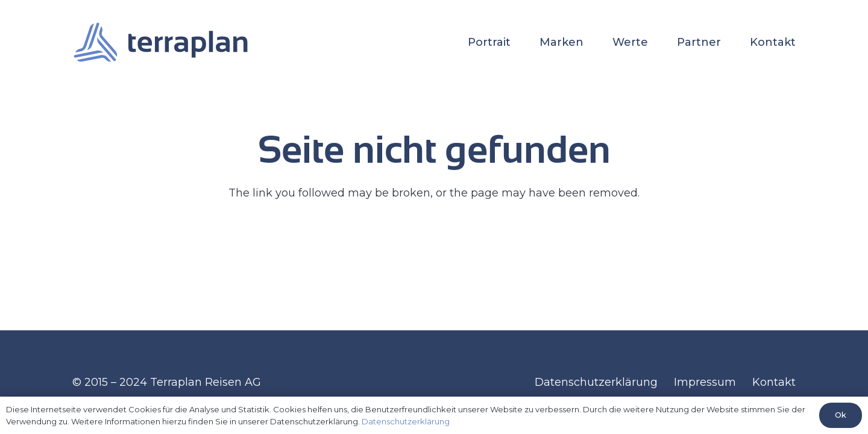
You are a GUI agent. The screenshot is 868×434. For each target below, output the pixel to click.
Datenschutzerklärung (596, 382)
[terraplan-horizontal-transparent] (161, 42)
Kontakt (774, 382)
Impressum (705, 382)
